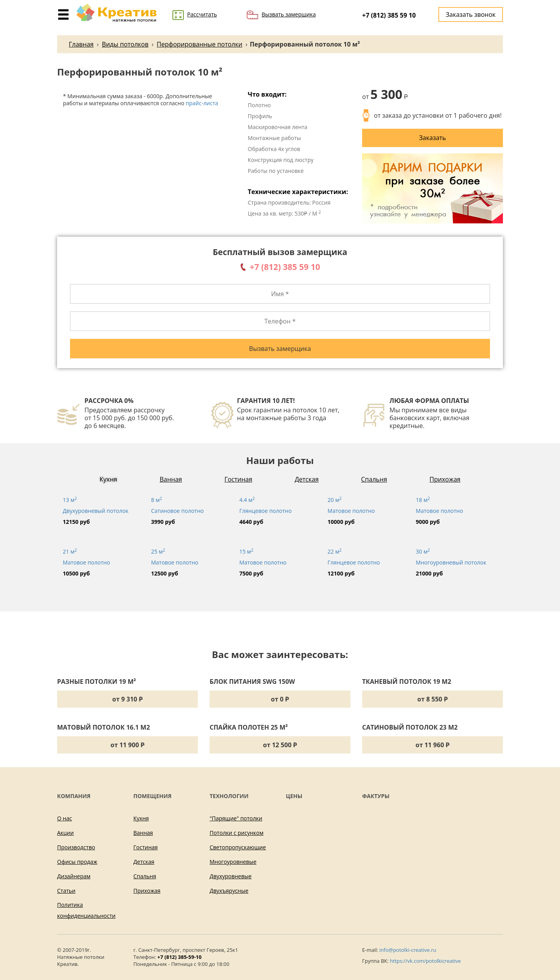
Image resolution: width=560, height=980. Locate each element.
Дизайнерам (74, 876)
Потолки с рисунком (237, 833)
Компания (74, 796)
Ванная (171, 479)
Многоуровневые (233, 862)
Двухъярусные (229, 891)
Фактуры (376, 796)
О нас (65, 818)
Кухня (109, 479)
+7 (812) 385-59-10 (179, 957)
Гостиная (238, 479)
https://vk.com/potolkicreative (425, 961)
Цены (294, 796)
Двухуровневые (231, 876)
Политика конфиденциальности (86, 910)
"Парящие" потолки (236, 818)
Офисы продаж (77, 862)
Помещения (153, 796)
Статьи (66, 891)
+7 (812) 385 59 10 (389, 15)
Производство (76, 847)
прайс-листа (202, 103)
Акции (66, 833)
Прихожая (445, 479)
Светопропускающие (238, 847)
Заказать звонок (471, 14)
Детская (307, 479)
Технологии (229, 796)
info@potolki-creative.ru (408, 950)
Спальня (374, 479)
